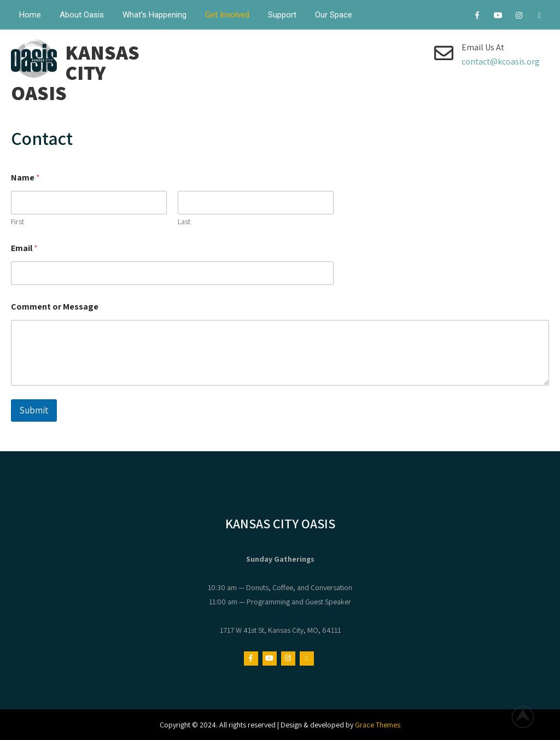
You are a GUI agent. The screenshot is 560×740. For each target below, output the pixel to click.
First (17, 222)
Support (282, 15)
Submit (34, 410)
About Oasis (82, 15)
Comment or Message (55, 307)
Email (24, 248)
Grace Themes (378, 725)
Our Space (334, 15)
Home (30, 15)
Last (184, 222)
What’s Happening (154, 15)
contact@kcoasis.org (501, 62)
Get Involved (227, 15)
